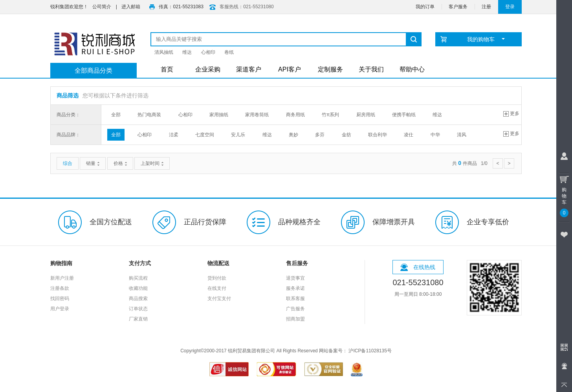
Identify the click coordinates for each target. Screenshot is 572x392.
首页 (167, 69)
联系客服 (295, 299)
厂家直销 (138, 319)
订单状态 (138, 309)
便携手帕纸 (404, 115)
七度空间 (205, 135)
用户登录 (60, 309)
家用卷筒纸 (257, 115)
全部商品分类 (93, 71)
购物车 (564, 195)
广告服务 (295, 309)
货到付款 (217, 278)
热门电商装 (149, 115)
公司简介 (102, 7)
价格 (120, 163)
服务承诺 (295, 288)
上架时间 (152, 163)
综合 (68, 163)
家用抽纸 (219, 115)
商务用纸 (295, 115)
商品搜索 (138, 299)
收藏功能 (138, 288)
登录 (510, 7)
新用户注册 (62, 278)
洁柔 (174, 135)
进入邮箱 (131, 7)
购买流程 (138, 278)
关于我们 (371, 69)
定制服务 (330, 69)
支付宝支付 (219, 299)
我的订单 (425, 7)
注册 (486, 7)
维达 (187, 52)
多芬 (320, 135)
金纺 (346, 135)
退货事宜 (295, 278)
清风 (462, 135)
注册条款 (60, 288)
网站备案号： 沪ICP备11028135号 (355, 351)
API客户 (290, 69)
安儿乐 (238, 135)
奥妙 (293, 135)
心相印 (208, 52)
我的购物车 (486, 39)
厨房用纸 (366, 115)
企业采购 (208, 69)
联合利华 (378, 135)
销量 (93, 163)
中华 (435, 135)
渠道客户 (249, 69)
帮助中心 (412, 69)
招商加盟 (295, 319)
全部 (116, 115)
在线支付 (217, 288)
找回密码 (60, 299)
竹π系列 (330, 115)
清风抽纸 (164, 52)
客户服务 (458, 7)
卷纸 (229, 52)
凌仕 (409, 135)
